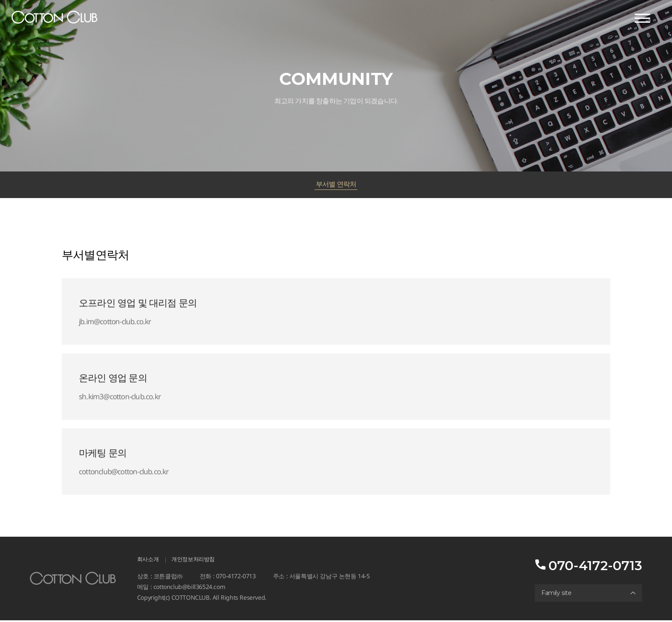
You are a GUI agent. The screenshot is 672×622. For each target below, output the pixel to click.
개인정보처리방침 (196, 561)
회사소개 (149, 561)
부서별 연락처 (336, 185)
